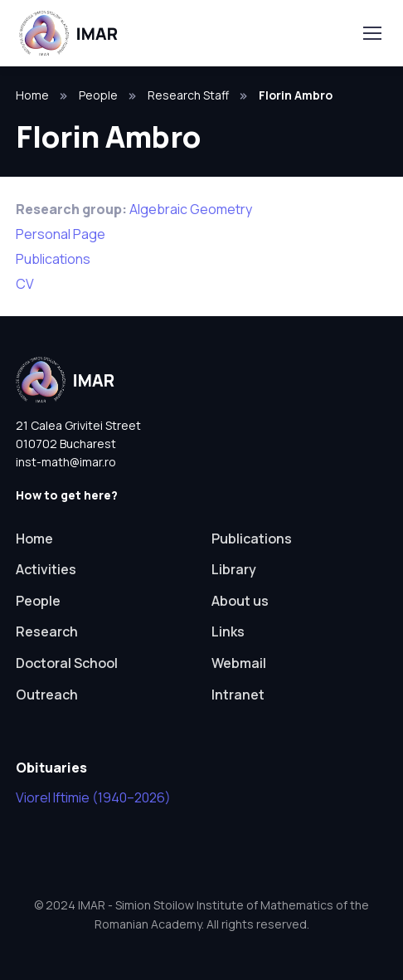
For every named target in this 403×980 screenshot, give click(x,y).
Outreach (47, 695)
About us (240, 601)
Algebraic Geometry (191, 209)
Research (47, 631)
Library (234, 569)
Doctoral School (67, 663)
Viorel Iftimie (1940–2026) (93, 797)
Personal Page (61, 234)
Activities (46, 569)
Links (228, 631)
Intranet (238, 695)
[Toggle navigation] (371, 33)
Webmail (239, 663)
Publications (53, 259)
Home (32, 95)
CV (25, 284)
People (98, 95)
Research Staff (188, 95)
